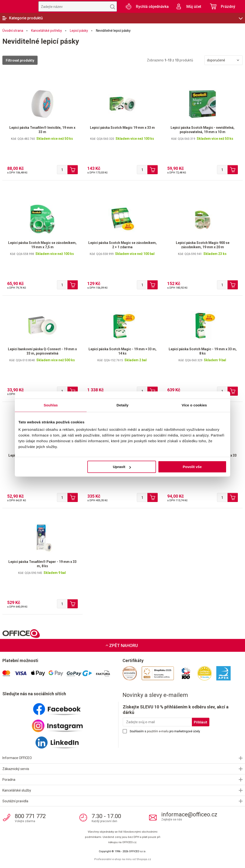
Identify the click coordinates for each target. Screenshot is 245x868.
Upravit (122, 467)
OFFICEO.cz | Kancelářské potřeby (17, 6)
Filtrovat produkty (20, 60)
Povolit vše (192, 467)
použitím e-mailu (158, 731)
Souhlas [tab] (51, 405)
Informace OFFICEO (17, 758)
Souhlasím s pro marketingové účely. (165, 731)
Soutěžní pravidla (15, 801)
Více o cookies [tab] (194, 405)
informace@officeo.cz (189, 814)
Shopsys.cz (144, 859)
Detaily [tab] (122, 405)
